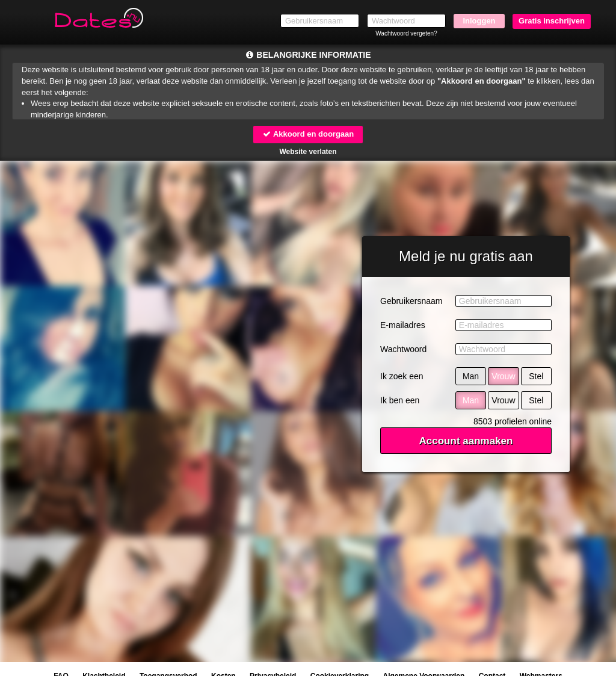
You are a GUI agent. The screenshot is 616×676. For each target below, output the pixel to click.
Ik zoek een (402, 376)
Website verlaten (308, 152)
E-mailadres (403, 325)
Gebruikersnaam (411, 301)
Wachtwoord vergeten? (406, 33)
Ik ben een (400, 400)
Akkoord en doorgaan (308, 134)
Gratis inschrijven (552, 21)
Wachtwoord (403, 349)
